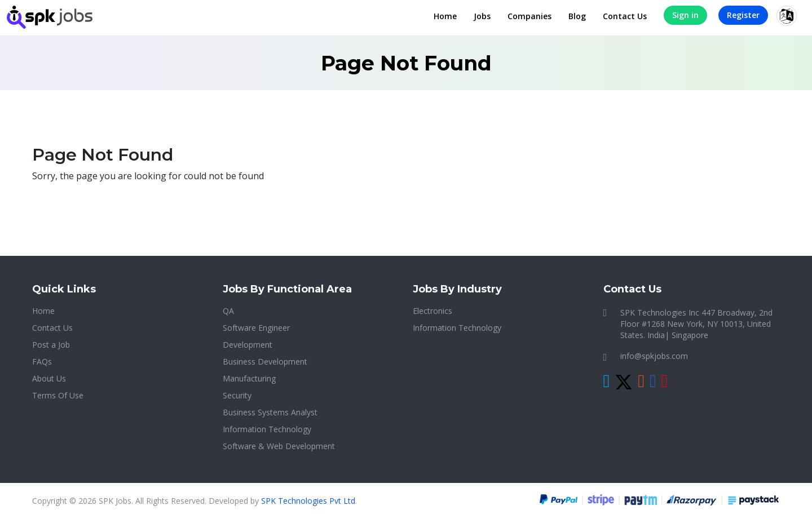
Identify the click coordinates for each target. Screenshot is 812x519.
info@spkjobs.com (654, 356)
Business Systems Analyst (270, 412)
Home (445, 16)
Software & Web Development (279, 446)
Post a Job (51, 345)
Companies (529, 16)
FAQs (42, 361)
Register (743, 15)
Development (248, 345)
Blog (577, 16)
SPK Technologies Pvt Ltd (308, 501)
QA (228, 311)
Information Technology (267, 429)
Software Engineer (256, 328)
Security (237, 395)
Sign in (685, 15)
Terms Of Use (58, 395)
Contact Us (625, 16)
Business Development (265, 361)
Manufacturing (249, 378)
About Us (49, 378)
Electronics (433, 311)
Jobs (482, 16)
